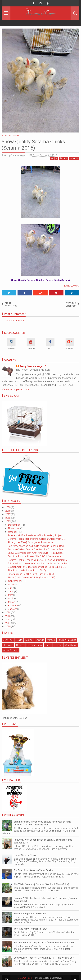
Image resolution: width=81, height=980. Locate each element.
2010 (8, 627)
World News (71, 645)
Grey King (8, 640)
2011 (8, 623)
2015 (8, 521)
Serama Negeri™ (26, 978)
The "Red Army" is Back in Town (30, 929)
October (13, 532)
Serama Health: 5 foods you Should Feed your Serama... (38, 560)
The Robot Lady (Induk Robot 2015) (27, 570)
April (11, 598)
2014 (8, 612)
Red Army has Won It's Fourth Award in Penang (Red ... (37, 546)
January (13, 609)
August (12, 584)
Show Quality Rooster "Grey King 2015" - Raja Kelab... (36, 553)
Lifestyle (40, 640)
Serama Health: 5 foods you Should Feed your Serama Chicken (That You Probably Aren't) (42, 823)
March (12, 602)
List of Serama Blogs (25, 855)
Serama (20, 645)
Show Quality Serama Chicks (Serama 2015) (31, 578)
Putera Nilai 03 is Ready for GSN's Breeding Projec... (36, 535)
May (11, 595)
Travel (48, 645)
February (13, 606)
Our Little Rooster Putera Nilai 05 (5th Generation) (34, 556)
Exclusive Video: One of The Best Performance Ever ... (37, 549)
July (11, 588)
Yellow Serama (72, 286)
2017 (8, 514)
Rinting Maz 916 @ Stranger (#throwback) (30, 542)
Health (19, 640)
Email (74, 159)
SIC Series (8, 645)
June (11, 592)
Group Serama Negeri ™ (33, 366)
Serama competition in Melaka (30, 914)
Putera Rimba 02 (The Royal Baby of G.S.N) (31, 574)
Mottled (51, 640)
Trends (58, 645)
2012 (8, 620)
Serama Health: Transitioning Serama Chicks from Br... (37, 539)
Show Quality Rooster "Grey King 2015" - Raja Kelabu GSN (44, 958)
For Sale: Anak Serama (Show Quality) (34, 870)
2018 (8, 511)
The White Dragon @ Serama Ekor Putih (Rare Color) (41, 884)
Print (64, 159)
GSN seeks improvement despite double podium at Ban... (39, 563)
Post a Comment (15, 321)
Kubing (29, 640)
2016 (8, 518)
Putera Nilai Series (67, 640)
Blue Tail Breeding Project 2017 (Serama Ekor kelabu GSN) (44, 943)
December (14, 525)
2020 (8, 507)
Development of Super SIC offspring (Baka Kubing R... (37, 567)
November (14, 528)
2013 (8, 616)
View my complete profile (16, 389)
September (15, 581)
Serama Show (35, 645)
